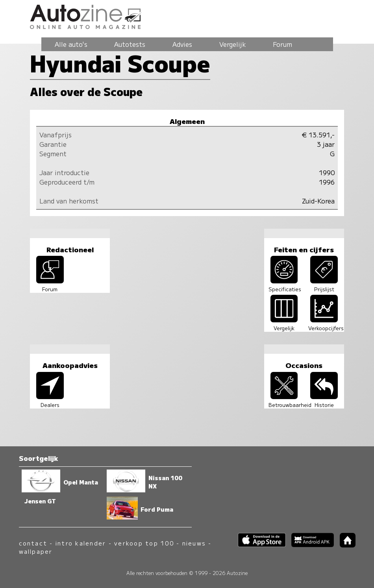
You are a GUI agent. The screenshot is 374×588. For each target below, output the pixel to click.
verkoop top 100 (144, 543)
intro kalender (81, 543)
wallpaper (36, 551)
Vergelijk (233, 44)
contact (33, 543)
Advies (182, 44)
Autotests (130, 44)
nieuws (194, 543)
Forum (282, 44)
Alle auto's (71, 44)
